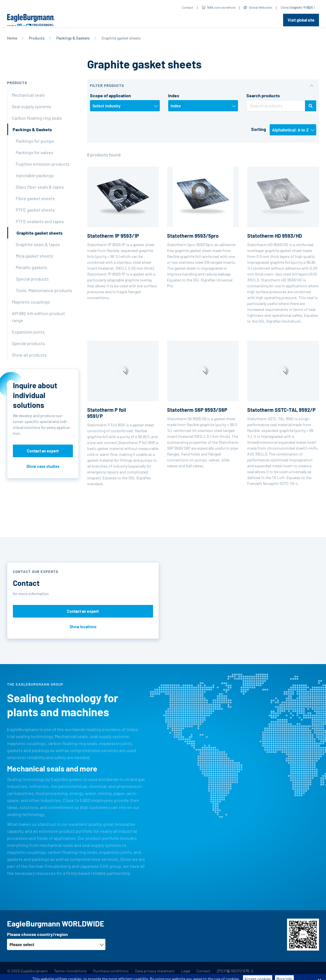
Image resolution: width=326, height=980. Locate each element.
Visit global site (301, 20)
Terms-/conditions (70, 971)
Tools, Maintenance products (44, 290)
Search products (263, 95)
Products (37, 38)
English (296, 7)
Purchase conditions (111, 971)
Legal (186, 971)
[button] (203, 86)
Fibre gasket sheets (35, 198)
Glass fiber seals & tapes (40, 187)
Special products (32, 279)
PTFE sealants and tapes (40, 221)
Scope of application (110, 95)
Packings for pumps (35, 141)
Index (174, 95)
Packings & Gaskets (73, 38)
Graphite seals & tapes (38, 244)
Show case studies (43, 466)
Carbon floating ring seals (37, 118)
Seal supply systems (32, 106)
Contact (188, 7)
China (285, 7)
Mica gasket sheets (34, 256)
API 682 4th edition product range (38, 317)
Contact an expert (43, 451)
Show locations (83, 627)
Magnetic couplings (31, 302)
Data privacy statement (155, 971)
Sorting (259, 129)
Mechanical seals (28, 95)
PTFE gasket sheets (35, 210)
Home (12, 38)
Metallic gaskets (32, 267)
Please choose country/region (37, 934)
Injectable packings (35, 175)
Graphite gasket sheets (40, 233)
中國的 (308, 7)
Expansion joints (28, 332)
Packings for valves (34, 152)
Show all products (29, 355)
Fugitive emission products (43, 164)
